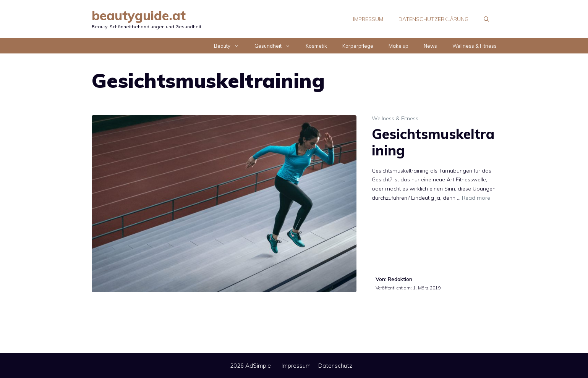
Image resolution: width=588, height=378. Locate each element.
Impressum (368, 19)
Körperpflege (358, 46)
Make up (398, 46)
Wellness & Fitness (475, 46)
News (430, 46)
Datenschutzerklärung (433, 19)
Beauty (230, 46)
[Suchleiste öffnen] (486, 19)
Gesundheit (276, 46)
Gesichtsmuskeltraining (433, 142)
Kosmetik (316, 46)
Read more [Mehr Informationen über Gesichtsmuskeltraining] (476, 198)
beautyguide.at (139, 15)
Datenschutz (335, 366)
